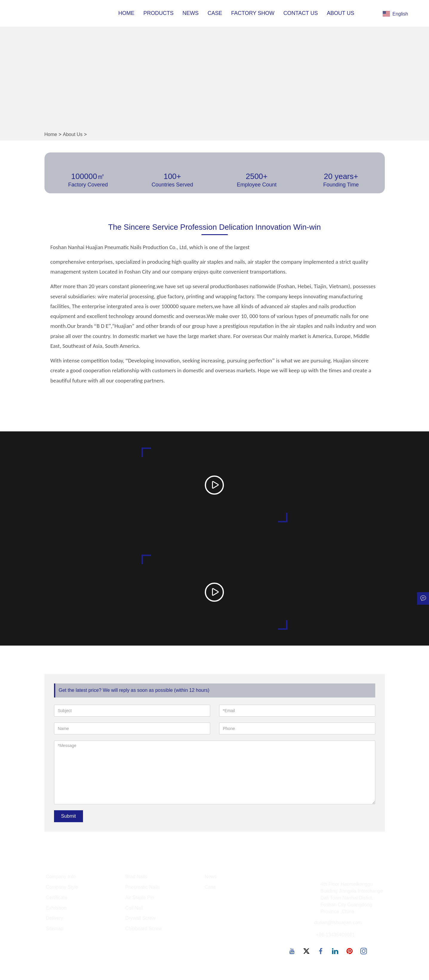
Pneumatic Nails (143, 887)
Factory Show (253, 13)
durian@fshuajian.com (338, 923)
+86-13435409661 (335, 935)
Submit (69, 816)
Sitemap (55, 929)
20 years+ (341, 176)
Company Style (62, 887)
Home (126, 13)
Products (158, 13)
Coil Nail (134, 908)
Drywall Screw (140, 919)
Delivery (55, 919)
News (190, 13)
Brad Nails (136, 877)
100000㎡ (88, 176)
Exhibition (56, 908)
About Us (341, 13)
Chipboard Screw (144, 929)
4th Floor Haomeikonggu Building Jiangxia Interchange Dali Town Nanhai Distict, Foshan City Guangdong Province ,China (352, 898)
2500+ (257, 176)
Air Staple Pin (140, 898)
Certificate (57, 898)
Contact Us (300, 13)
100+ (172, 176)
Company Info (61, 877)
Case (215, 13)
